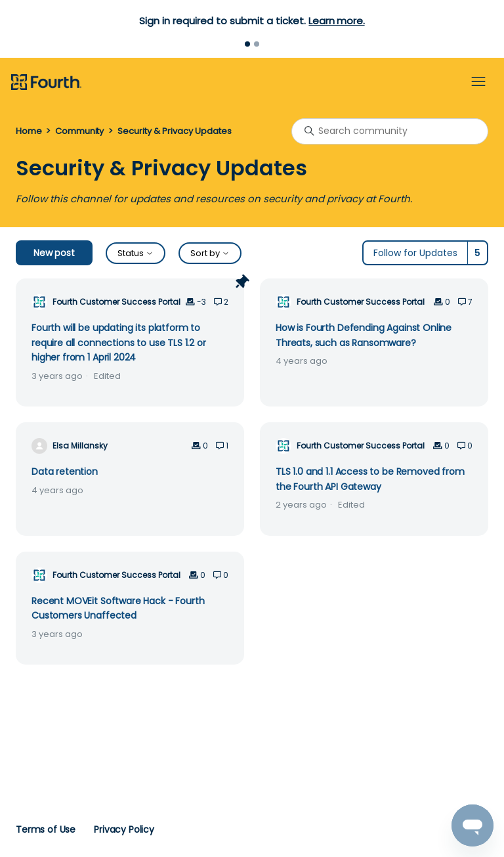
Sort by (210, 253)
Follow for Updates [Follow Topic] (415, 253)
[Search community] (390, 131)
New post (54, 253)
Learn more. (336, 21)
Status (136, 253)
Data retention (65, 472)
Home (29, 131)
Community (79, 131)
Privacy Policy (124, 829)
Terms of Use (46, 829)
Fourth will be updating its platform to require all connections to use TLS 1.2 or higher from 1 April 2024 (119, 342)
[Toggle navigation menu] (478, 82)
